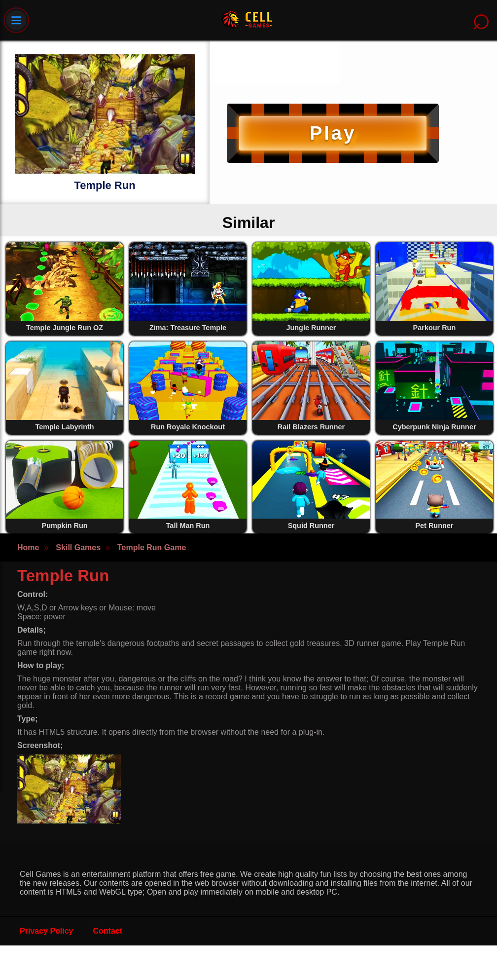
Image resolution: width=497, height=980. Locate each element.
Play (333, 133)
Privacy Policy (47, 931)
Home (28, 547)
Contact (108, 931)
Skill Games (78, 547)
